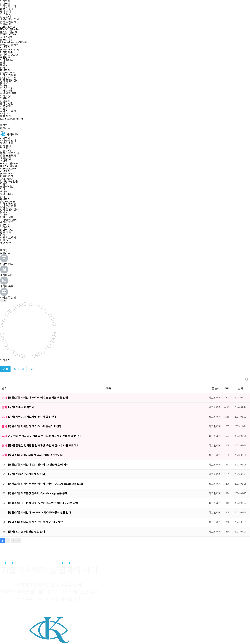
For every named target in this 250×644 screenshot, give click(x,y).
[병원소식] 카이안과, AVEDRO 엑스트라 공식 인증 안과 (40, 512)
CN (13, 119)
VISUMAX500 (8, 34)
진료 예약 (5, 106)
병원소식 (19, 369)
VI (22, 119)
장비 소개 (5, 11)
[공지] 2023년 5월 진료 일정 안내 (27, 532)
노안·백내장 (7, 60)
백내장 (4, 65)
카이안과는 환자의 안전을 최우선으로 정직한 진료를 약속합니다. (45, 436)
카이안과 (5, 4)
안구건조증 (6, 88)
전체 (5, 369)
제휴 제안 (5, 116)
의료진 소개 (7, 9)
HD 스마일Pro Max (10, 29)
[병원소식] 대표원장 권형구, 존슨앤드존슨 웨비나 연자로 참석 (43, 503)
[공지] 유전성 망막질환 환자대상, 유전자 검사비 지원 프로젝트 (43, 445)
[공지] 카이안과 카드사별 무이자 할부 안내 (32, 417)
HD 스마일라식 (9, 32)
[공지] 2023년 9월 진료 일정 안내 (27, 474)
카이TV (4, 114)
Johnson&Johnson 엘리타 (13, 42)
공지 (33, 369)
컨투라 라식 (7, 174)
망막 (3, 68)
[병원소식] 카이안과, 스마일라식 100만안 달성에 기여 (38, 465)
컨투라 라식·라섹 (10, 50)
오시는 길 (5, 24)
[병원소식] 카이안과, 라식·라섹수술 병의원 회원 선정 (38, 398)
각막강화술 (6, 52)
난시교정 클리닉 (9, 45)
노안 (3, 62)
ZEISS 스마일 (8, 27)
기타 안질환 (7, 91)
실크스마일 (6, 37)
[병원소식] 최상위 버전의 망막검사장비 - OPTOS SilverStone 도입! (45, 484)
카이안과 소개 (8, 6)
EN (9, 119)
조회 (227, 388)
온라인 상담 (7, 103)
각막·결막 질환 (8, 93)
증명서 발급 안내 (10, 19)
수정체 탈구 (7, 96)
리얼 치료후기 (8, 111)
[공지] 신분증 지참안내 (21, 407)
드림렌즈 (5, 57)
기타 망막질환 (8, 75)
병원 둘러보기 (8, 22)
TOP (3, 301)
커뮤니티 (5, 98)
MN (18, 119)
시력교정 (5, 47)
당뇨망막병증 (8, 73)
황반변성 (5, 70)
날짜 (240, 388)
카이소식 (5, 101)
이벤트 (4, 108)
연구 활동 (5, 14)
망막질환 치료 (8, 78)
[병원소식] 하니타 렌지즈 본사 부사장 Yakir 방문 (36, 522)
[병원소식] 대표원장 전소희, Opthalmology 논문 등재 (38, 493)
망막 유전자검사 (9, 80)
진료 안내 (5, 17)
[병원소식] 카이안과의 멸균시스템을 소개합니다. (36, 455)
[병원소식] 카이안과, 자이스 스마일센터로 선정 (35, 426)
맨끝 (19, 541)
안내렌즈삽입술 (9, 55)
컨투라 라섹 (7, 176)
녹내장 (4, 83)
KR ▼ (3, 119)
